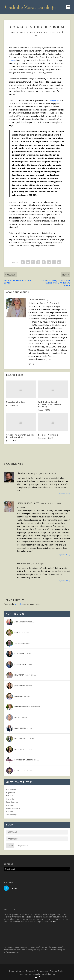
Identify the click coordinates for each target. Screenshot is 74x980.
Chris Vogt (10, 811)
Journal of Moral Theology (44, 974)
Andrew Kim (10, 799)
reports (12, 60)
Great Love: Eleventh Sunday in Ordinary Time (20, 436)
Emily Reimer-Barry (27, 32)
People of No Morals (48, 435)
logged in (19, 604)
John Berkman (11, 790)
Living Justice (54, 100)
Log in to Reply (64, 494)
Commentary (42, 971)
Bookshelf (30, 971)
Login (10, 846)
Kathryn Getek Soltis (13, 808)
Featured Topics (57, 971)
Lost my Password (22, 846)
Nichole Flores (11, 796)
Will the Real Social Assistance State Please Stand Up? (50, 404)
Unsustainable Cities (16, 402)
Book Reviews (25, 974)
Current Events (55, 32)
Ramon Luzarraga (12, 802)
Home (12, 971)
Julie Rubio (10, 805)
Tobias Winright (12, 815)
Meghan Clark (11, 793)
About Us (20, 971)
